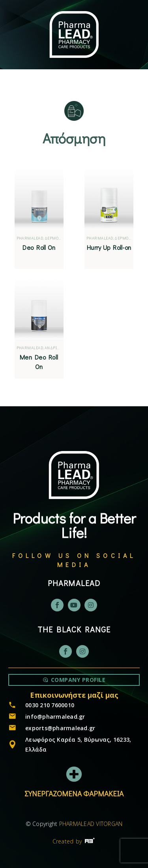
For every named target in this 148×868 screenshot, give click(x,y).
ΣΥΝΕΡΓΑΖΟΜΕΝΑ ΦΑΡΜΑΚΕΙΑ (74, 793)
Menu (35, 89)
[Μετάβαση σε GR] (111, 90)
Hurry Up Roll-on (109, 247)
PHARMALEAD (30, 238)
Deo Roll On (39, 247)
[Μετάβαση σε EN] (94, 90)
